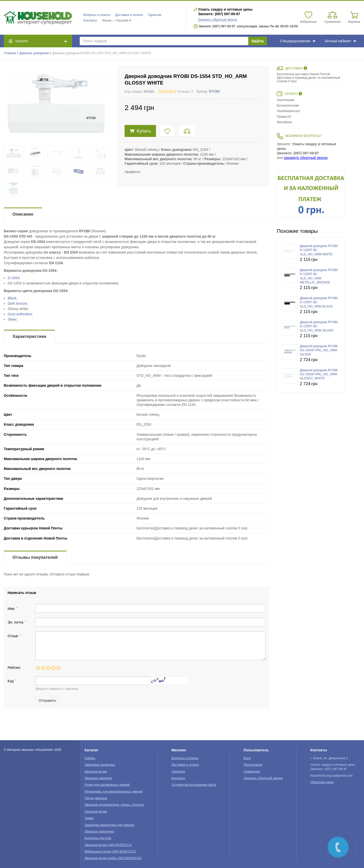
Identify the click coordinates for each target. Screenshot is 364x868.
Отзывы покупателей (35, 557)
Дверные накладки (98, 778)
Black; (12, 298)
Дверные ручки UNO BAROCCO (108, 845)
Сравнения (252, 772)
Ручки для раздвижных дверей (107, 785)
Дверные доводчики (34, 53)
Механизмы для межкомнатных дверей (114, 792)
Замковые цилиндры (100, 765)
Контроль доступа (98, 838)
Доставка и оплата (129, 15)
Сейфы (90, 758)
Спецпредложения (298, 41)
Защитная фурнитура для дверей (109, 825)
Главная (10, 53)
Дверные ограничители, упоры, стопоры (114, 805)
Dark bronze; (18, 303)
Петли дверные (96, 798)
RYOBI (214, 91)
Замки (89, 818)
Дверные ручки (96, 772)
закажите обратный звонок (306, 158)
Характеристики (29, 336)
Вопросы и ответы (97, 15)
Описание (23, 214)
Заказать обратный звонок (218, 20)
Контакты (90, 20)
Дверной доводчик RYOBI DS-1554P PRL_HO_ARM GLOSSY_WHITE (319, 374)
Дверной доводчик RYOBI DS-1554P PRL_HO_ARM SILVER (319, 350)
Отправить (47, 700)
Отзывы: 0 (186, 92)
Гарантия (155, 15)
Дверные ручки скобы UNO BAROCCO (113, 858)
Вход (247, 758)
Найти (258, 41)
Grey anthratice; (20, 314)
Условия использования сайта (194, 785)
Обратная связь (322, 782)
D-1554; (14, 278)
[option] (311, 194)
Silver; (13, 319)
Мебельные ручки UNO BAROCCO (110, 852)
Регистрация (253, 765)
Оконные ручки (96, 812)
